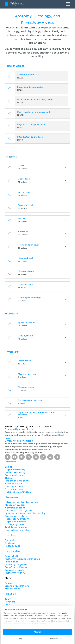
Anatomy (10, 462)
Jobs (8, 605)
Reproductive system (18, 530)
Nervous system (15, 508)
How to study (13, 551)
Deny (20, 639)
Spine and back (14, 475)
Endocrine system (16, 516)
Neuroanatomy (14, 486)
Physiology (11, 497)
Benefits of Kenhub (17, 567)
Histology (11, 535)
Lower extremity (15, 472)
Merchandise (12, 589)
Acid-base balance (16, 527)
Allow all (37, 632)
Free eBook (12, 562)
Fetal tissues (12, 546)
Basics (8, 467)
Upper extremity (15, 470)
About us (10, 594)
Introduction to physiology (21, 502)
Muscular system (15, 505)
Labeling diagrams (16, 565)
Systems (10, 543)
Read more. (44, 450)
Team (8, 599)
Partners (10, 602)
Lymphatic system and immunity (25, 513)
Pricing (9, 583)
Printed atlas (13, 556)
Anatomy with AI (15, 573)
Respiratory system (17, 519)
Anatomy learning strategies (22, 559)
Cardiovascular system (19, 511)
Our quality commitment (20, 429)
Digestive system (15, 522)
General (9, 540)
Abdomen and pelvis (17, 481)
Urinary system (14, 524)
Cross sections (14, 489)
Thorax (9, 478)
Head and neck (14, 484)
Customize (55, 639)
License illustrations (17, 586)
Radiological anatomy (18, 492)
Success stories (14, 570)
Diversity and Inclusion (19, 441)
